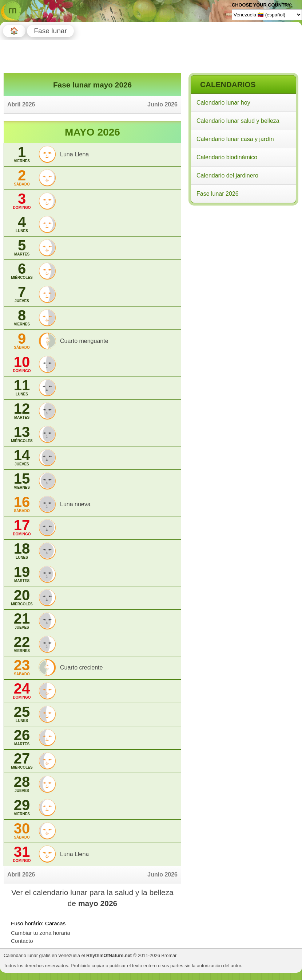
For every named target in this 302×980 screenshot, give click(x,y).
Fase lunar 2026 (218, 194)
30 (22, 831)
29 (22, 807)
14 (22, 458)
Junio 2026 (162, 104)
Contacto (22, 941)
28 (22, 784)
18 (22, 551)
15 (22, 481)
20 (22, 598)
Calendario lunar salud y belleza (238, 121)
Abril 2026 (21, 104)
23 (22, 667)
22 (22, 644)
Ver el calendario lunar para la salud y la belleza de (92, 898)
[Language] (267, 15)
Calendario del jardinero (227, 175)
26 (22, 737)
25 (22, 714)
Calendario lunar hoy (223, 103)
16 (22, 504)
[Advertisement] (243, 255)
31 (22, 854)
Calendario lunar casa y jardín (235, 139)
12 (22, 411)
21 (22, 621)
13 (22, 434)
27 (22, 761)
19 (22, 574)
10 (22, 364)
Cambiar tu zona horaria (41, 933)
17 (22, 528)
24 (22, 691)
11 (22, 388)
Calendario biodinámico (227, 157)
